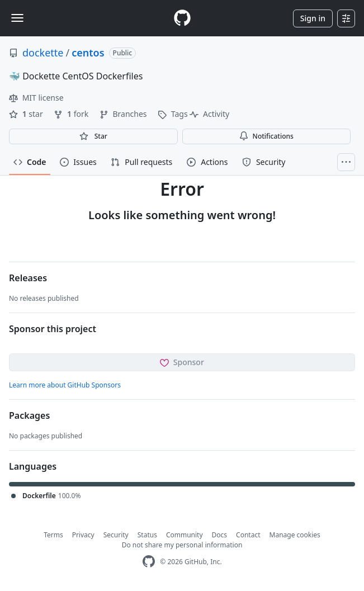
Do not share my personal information (182, 545)
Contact (248, 535)
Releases (28, 278)
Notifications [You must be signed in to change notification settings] (266, 136)
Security (116, 535)
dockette (43, 53)
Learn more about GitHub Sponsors (65, 385)
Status (147, 535)
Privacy (83, 535)
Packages (29, 415)
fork (72, 114)
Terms (53, 535)
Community (185, 535)
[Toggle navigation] (17, 18)
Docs (220, 535)
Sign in (313, 18)
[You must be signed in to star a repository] (93, 136)
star (27, 114)
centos (88, 53)
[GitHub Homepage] (149, 562)
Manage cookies (295, 535)
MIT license (36, 98)
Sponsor (182, 362)
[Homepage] (182, 18)
